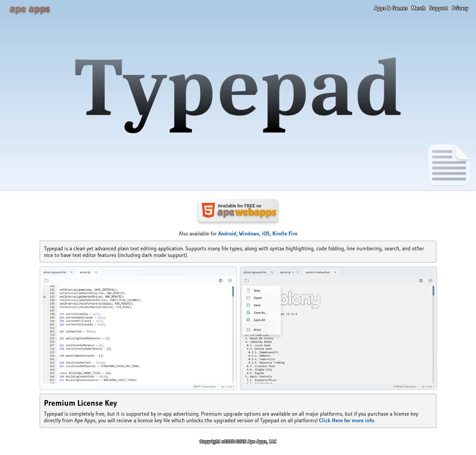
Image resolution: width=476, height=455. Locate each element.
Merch (418, 8)
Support (439, 8)
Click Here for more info (346, 420)
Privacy (460, 8)
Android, (229, 233)
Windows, (250, 233)
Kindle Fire (285, 233)
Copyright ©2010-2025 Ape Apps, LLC (238, 441)
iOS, (267, 233)
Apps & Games (391, 8)
